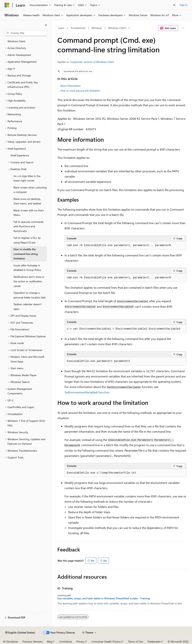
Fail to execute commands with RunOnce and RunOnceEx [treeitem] (28, 226)
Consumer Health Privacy (106, 641)
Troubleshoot (78, 28)
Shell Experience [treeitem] (20, 155)
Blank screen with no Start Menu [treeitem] (29, 213)
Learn (61, 28)
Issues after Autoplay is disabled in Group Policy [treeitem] (27, 268)
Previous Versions (33, 641)
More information (70, 86)
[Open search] (174, 5)
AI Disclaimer (10, 641)
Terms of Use (135, 641)
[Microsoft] (7, 5)
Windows (97, 28)
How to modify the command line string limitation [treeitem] (26, 254)
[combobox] (26, 33)
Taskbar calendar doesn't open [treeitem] (28, 307)
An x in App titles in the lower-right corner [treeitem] (27, 178)
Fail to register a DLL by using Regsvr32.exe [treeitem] (27, 240)
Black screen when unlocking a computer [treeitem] (30, 190)
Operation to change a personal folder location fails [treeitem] (30, 295)
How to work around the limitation (80, 91)
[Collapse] (46, 25)
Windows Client (117, 28)
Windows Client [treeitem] (16, 41)
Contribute (66, 641)
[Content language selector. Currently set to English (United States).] (20, 633)
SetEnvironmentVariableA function (87, 392)
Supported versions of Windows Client (92, 62)
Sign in (184, 5)
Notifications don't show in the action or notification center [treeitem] (29, 281)
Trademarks (154, 641)
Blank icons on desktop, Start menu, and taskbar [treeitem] (27, 201)
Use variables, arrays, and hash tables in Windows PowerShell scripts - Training (104, 598)
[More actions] (183, 28)
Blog (50, 641)
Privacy (80, 641)
